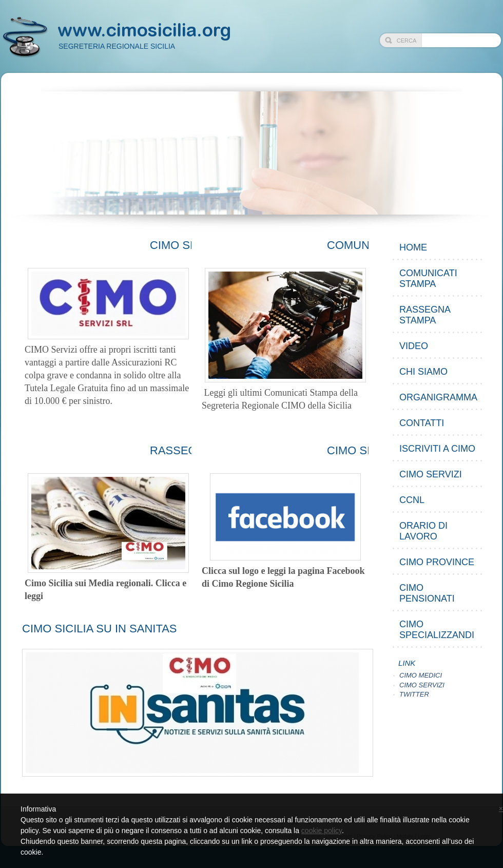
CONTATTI (422, 423)
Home (413, 247)
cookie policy (322, 831)
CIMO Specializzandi (437, 630)
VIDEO (414, 346)
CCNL (412, 500)
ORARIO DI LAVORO (423, 531)
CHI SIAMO (423, 372)
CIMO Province (437, 562)
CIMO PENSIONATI (427, 593)
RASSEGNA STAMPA (425, 315)
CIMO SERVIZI (431, 474)
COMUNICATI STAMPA (428, 278)
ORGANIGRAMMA (438, 397)
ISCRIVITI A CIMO (437, 449)
